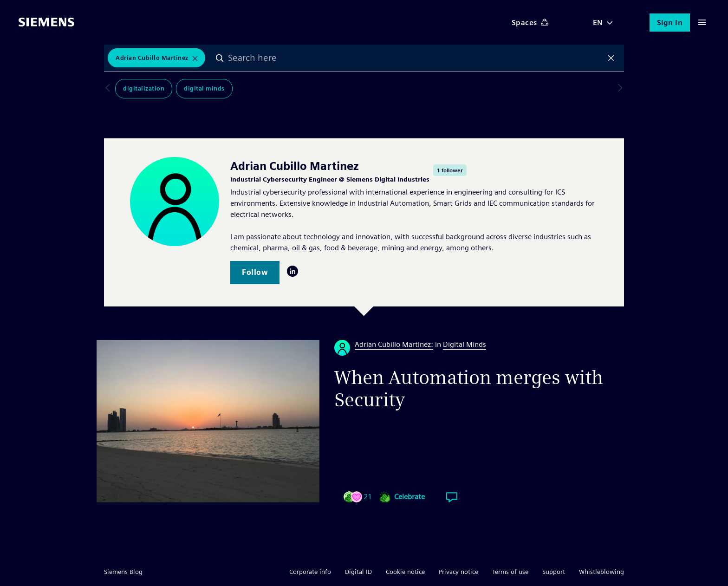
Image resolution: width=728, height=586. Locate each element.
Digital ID (358, 572)
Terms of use (510, 572)
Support (554, 572)
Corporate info (310, 572)
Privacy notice (458, 572)
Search (221, 58)
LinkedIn (292, 271)
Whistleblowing (601, 572)
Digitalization (133, 89)
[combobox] (416, 58)
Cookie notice (405, 572)
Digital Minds (193, 89)
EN (598, 23)
